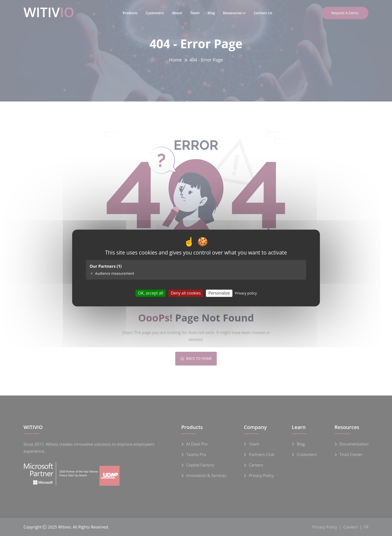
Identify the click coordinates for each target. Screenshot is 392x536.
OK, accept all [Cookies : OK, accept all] (150, 293)
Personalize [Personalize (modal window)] (219, 293)
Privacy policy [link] (246, 293)
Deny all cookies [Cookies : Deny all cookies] (186, 293)
